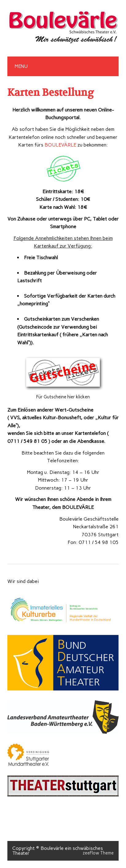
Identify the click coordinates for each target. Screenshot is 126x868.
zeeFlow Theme (98, 853)
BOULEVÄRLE (60, 145)
